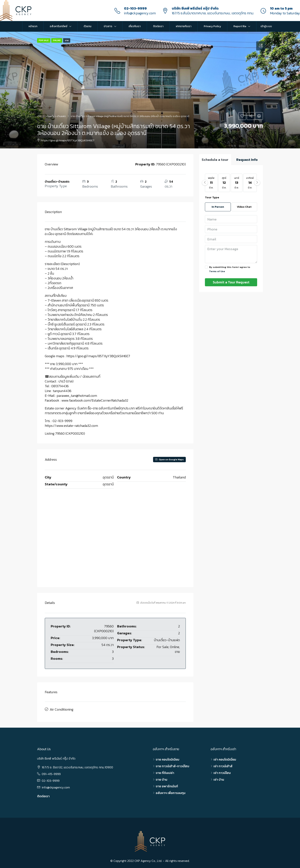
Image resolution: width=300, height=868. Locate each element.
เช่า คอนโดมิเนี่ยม (225, 758)
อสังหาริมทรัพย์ (59, 26)
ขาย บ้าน (161, 779)
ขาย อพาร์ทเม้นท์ (167, 785)
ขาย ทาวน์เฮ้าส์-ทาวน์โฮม (172, 765)
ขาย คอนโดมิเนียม (168, 758)
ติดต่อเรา (158, 26)
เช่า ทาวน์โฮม (222, 772)
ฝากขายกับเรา (184, 26)
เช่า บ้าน (219, 779)
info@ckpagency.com (140, 13)
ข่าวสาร (108, 26)
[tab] (261, 46)
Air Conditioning (62, 709)
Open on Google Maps (169, 460)
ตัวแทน (87, 26)
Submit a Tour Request (231, 282)
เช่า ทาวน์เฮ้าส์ (223, 765)
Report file (240, 26)
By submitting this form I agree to (227, 269)
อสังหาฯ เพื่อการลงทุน (171, 792)
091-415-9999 (51, 773)
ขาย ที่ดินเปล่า (165, 772)
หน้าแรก (33, 26)
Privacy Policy (212, 26)
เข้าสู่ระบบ (266, 26)
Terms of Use (217, 271)
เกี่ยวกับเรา (135, 26)
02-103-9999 (135, 8)
